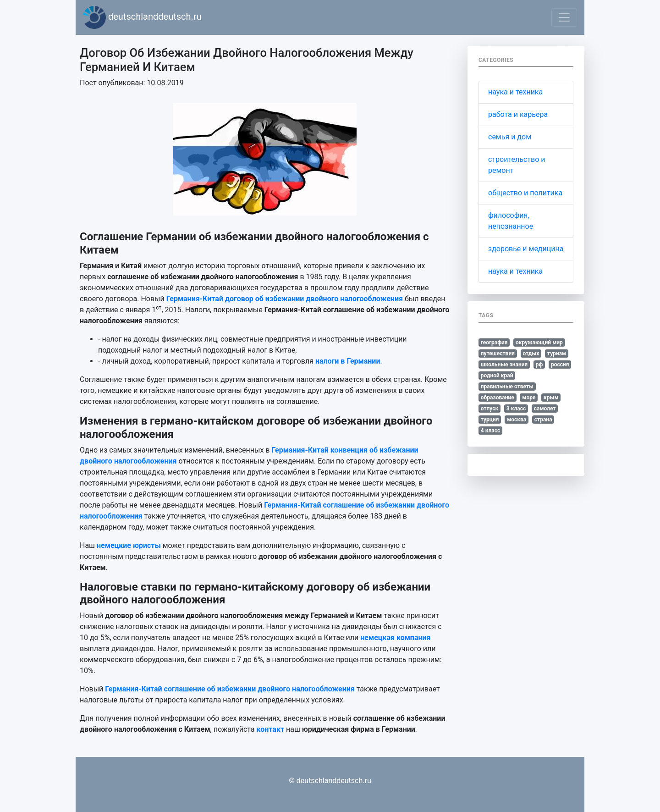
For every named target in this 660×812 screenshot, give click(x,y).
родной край (497, 376)
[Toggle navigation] (564, 17)
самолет (545, 409)
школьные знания (504, 365)
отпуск (490, 409)
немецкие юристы (129, 545)
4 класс (490, 431)
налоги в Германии (348, 361)
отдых (531, 354)
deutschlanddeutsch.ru (142, 17)
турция (490, 420)
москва (517, 420)
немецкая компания (395, 638)
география (494, 342)
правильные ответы (507, 387)
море (529, 398)
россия (560, 365)
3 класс (516, 409)
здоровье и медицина (526, 249)
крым (551, 398)
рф (539, 365)
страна (543, 420)
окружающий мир (539, 342)
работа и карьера (518, 114)
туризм (557, 354)
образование (498, 398)
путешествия (498, 354)
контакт (271, 729)
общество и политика (525, 193)
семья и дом (510, 137)
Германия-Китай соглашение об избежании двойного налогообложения (230, 689)
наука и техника (515, 92)
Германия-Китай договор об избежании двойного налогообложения (285, 299)
